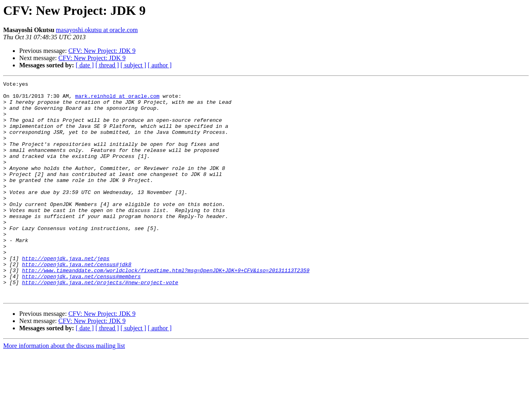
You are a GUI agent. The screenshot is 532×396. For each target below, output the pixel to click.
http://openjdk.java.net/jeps (66, 294)
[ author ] (160, 65)
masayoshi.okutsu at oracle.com (97, 30)
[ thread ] (107, 65)
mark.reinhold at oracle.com (117, 99)
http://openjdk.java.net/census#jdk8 (77, 301)
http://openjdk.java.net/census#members (81, 316)
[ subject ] (133, 65)
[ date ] (85, 65)
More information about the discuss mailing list (64, 389)
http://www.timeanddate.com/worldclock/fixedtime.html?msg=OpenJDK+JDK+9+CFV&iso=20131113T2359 (166, 309)
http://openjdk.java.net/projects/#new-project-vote (100, 323)
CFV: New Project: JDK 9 (102, 51)
